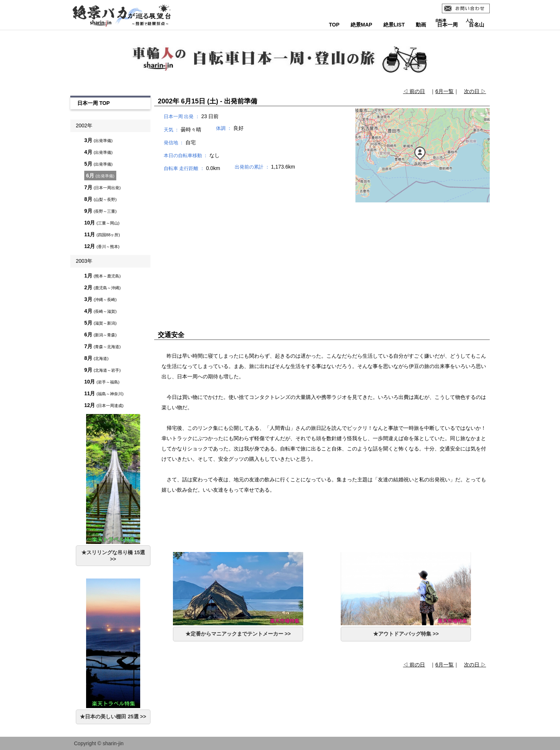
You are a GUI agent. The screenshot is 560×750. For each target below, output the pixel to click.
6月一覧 (444, 91)
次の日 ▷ (475, 91)
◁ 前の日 (414, 91)
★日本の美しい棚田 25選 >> (113, 717)
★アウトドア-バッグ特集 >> (406, 634)
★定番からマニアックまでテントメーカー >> (238, 634)
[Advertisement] (322, 255)
